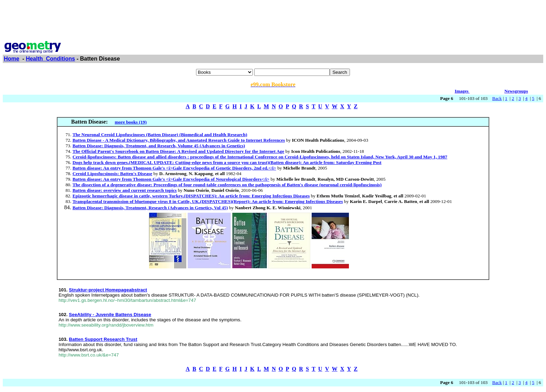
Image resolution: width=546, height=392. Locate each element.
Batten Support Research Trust (103, 339)
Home (11, 59)
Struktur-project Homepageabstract (108, 290)
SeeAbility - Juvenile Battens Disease (110, 315)
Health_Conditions (50, 59)
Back (497, 98)
